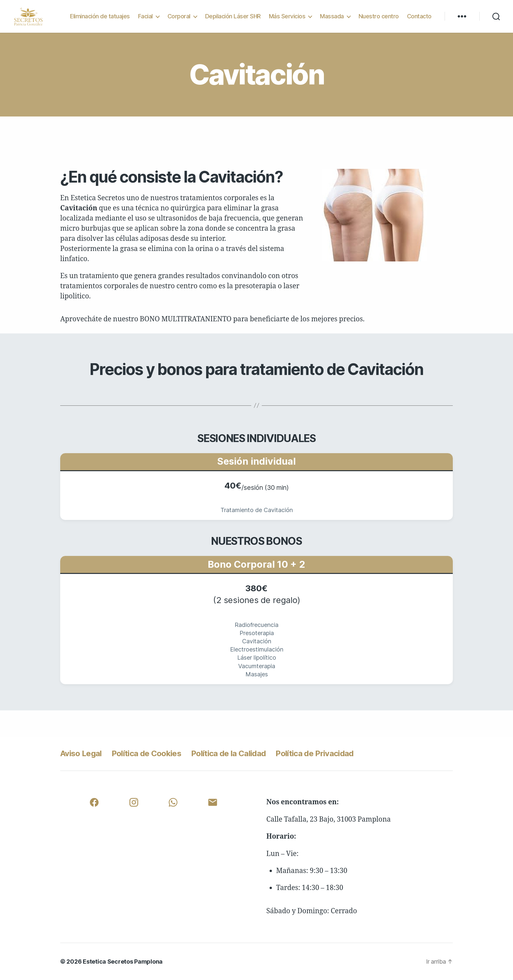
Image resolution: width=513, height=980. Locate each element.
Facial (145, 16)
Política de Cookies (146, 753)
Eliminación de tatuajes (100, 16)
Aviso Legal (81, 753)
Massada (332, 16)
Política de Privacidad (314, 753)
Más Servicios (287, 16)
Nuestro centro (379, 16)
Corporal (179, 16)
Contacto (419, 16)
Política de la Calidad (228, 753)
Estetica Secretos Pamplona (123, 962)
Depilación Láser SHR (233, 16)
